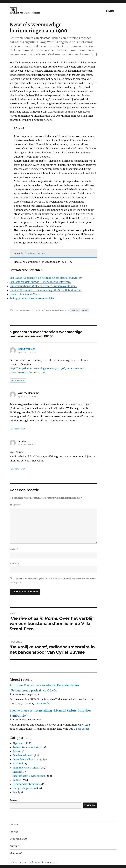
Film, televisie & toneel (26, 768)
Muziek (17, 780)
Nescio (85, 310)
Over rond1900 (18, 839)
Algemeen (18, 743)
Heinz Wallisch (27, 349)
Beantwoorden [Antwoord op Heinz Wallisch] (18, 381)
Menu (110, 11)
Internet (17, 772)
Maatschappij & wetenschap (29, 776)
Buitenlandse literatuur (26, 759)
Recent (14, 825)
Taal (15, 792)
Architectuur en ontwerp (27, 747)
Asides (16, 751)
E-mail (14, 564)
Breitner (75, 310)
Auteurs (14, 846)
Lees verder (44, 703)
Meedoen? (16, 853)
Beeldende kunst (22, 755)
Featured (18, 764)
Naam (14, 549)
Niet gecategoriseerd (25, 788)
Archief (14, 832)
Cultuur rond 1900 (18, 862)
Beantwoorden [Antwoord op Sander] (18, 469)
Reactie (15, 505)
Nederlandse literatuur (56, 310)
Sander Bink (25, 310)
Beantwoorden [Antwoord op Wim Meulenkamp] (18, 429)
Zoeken (14, 800)
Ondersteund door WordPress (43, 862)
